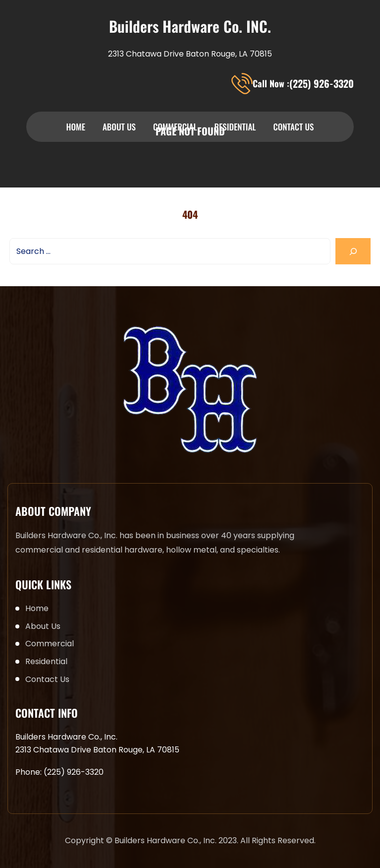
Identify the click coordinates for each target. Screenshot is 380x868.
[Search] (353, 251)
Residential (235, 127)
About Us (119, 127)
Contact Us (293, 127)
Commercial (175, 127)
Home (76, 127)
